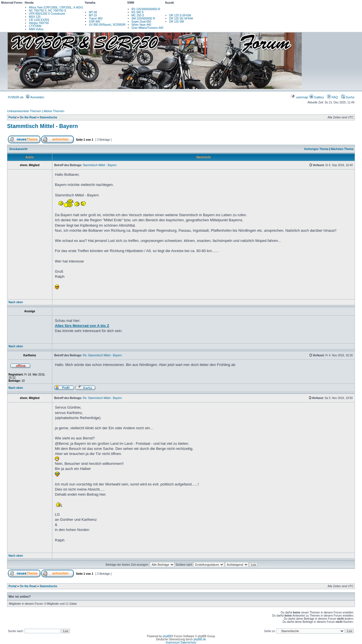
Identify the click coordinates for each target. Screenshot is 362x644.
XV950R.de (16, 97)
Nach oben (16, 302)
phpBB (167, 636)
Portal (12, 117)
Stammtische (48, 117)
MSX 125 (35, 17)
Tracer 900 (96, 19)
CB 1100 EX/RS (39, 20)
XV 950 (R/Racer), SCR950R (107, 25)
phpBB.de (200, 639)
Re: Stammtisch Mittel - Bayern (102, 355)
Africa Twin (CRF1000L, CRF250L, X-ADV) (56, 7)
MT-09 (93, 12)
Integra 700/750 (39, 23)
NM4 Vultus (36, 29)
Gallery (317, 97)
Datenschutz (188, 642)
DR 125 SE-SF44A (181, 19)
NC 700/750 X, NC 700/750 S (47, 11)
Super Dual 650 (141, 22)
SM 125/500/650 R (143, 19)
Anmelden (35, 97)
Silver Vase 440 (141, 25)
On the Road (28, 117)
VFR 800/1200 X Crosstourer (47, 14)
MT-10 (93, 15)
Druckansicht (19, 149)
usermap (300, 97)
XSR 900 (94, 22)
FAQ (332, 97)
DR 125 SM (176, 22)
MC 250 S (138, 15)
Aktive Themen (54, 111)
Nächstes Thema (342, 149)
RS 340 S (138, 12)
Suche (348, 97)
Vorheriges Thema (316, 149)
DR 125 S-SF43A (180, 15)
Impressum (173, 642)
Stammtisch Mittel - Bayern (42, 126)
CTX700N (35, 26)
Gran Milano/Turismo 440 (147, 28)
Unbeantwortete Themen (24, 111)
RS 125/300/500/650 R (146, 9)
